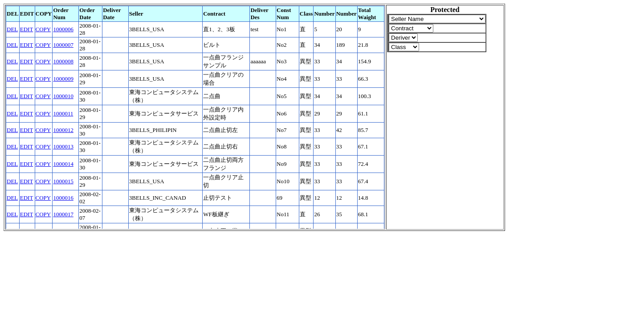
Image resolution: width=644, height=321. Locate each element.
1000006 (63, 29)
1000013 (63, 146)
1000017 (63, 214)
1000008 (63, 61)
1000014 (63, 164)
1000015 (63, 181)
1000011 (63, 113)
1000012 (63, 130)
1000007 (63, 45)
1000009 (63, 79)
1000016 (63, 198)
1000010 (63, 96)
